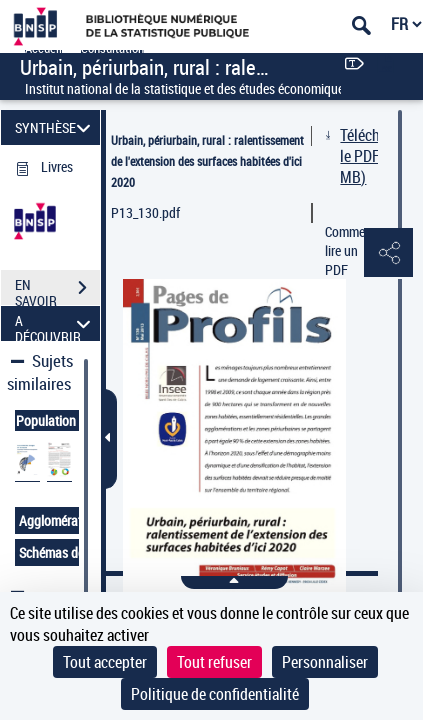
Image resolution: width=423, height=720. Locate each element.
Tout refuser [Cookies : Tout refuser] (214, 662)
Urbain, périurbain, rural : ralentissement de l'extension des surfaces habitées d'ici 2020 (207, 161)
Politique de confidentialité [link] (215, 694)
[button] (388, 254)
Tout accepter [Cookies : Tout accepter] (105, 662)
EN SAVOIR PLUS (57, 290)
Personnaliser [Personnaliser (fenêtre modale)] (325, 662)
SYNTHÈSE (55, 127)
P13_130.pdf (145, 212)
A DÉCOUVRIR (55, 323)
